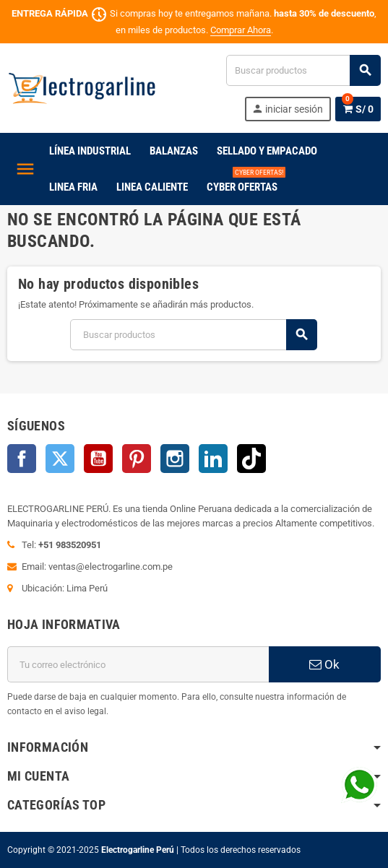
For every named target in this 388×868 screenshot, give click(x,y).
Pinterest (137, 459)
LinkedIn (213, 459)
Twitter (60, 459)
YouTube (98, 459)
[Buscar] (303, 70)
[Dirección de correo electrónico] (138, 664)
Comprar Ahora (241, 30)
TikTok (251, 459)
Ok (324, 664)
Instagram (175, 459)
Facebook (22, 459)
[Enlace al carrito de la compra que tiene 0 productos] (358, 109)
